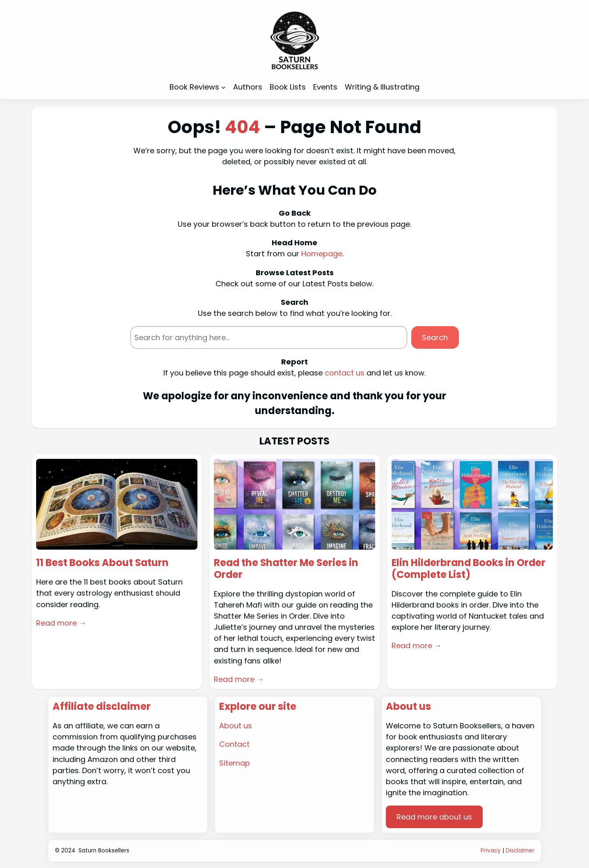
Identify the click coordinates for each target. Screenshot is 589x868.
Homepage (322, 254)
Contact (235, 745)
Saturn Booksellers (104, 851)
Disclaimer (520, 851)
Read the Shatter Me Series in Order (287, 569)
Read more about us (434, 817)
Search (435, 337)
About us (236, 726)
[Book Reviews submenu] (223, 87)
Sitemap (235, 763)
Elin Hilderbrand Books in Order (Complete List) (470, 569)
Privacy (491, 851)
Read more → (61, 623)
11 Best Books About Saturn (103, 563)
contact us (345, 373)
